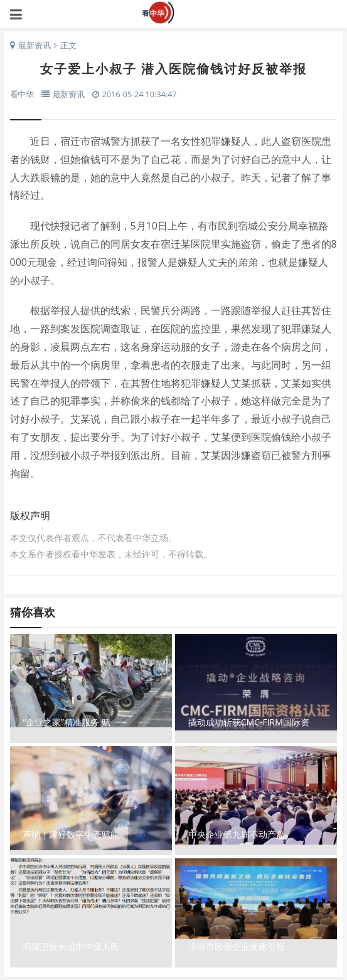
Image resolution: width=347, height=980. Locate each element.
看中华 (174, 13)
